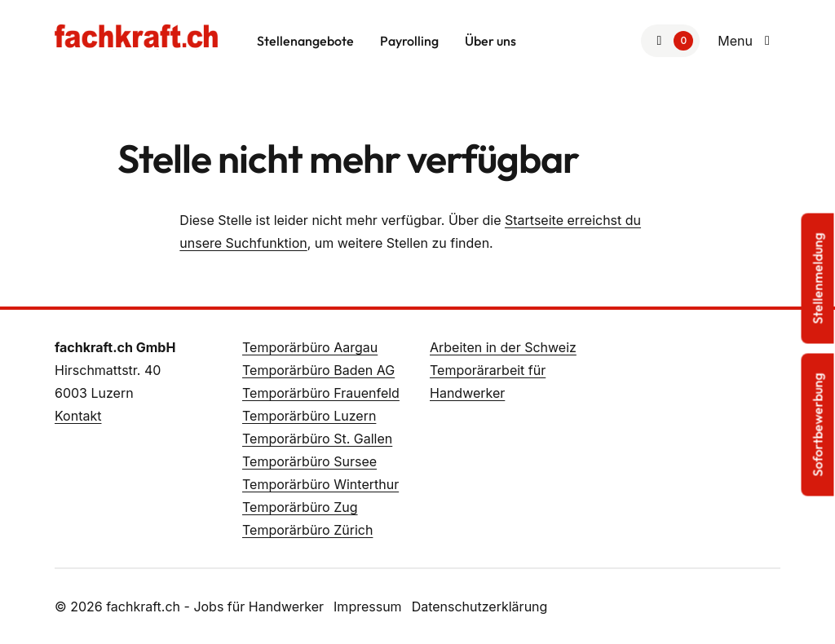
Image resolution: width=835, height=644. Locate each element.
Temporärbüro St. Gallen (317, 439)
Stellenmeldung (818, 279)
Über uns (490, 41)
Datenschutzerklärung (480, 607)
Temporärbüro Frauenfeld (321, 393)
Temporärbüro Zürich (307, 530)
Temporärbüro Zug (300, 507)
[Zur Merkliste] (670, 41)
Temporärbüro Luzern (309, 416)
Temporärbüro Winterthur (320, 484)
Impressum (368, 607)
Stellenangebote (305, 41)
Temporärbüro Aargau (310, 347)
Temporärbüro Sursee (309, 461)
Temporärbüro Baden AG (318, 370)
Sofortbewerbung (818, 425)
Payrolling (409, 41)
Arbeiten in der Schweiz (503, 347)
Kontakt (78, 416)
